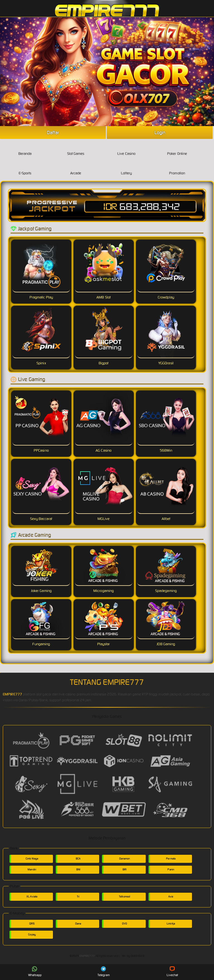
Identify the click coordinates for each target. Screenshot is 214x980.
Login (160, 133)
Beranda (25, 149)
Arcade (76, 169)
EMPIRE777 (12, 694)
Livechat (172, 972)
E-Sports (25, 169)
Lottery (126, 169)
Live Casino (126, 149)
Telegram (104, 972)
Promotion (177, 169)
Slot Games (76, 149)
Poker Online (177, 149)
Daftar (53, 133)
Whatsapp (35, 972)
